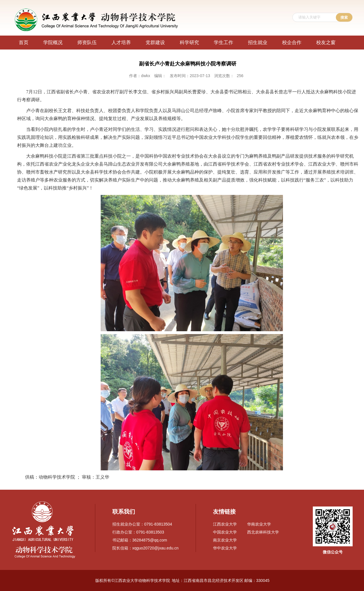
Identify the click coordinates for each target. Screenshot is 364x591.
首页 (24, 43)
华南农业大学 (259, 524)
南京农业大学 (225, 540)
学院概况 (53, 43)
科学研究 (189, 43)
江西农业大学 (225, 524)
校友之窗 (326, 43)
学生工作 (224, 43)
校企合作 (292, 43)
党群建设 (155, 43)
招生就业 (258, 43)
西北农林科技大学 (263, 532)
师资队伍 (87, 43)
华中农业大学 (225, 548)
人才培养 (121, 43)
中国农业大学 (225, 532)
